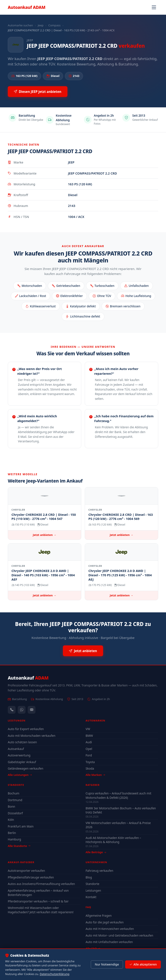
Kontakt (91, 897)
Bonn (11, 806)
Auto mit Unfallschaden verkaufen (109, 942)
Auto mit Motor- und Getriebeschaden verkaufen (119, 935)
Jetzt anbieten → (45, 535)
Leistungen (93, 890)
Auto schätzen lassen (22, 742)
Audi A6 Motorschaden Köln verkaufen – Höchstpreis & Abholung (113, 840)
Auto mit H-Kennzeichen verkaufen (110, 929)
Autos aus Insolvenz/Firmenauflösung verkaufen (41, 884)
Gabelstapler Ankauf (22, 762)
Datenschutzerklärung (55, 974)
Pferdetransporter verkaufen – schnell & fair (38, 901)
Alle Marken (95, 775)
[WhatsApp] (22, 710)
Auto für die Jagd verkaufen (105, 922)
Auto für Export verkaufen (26, 729)
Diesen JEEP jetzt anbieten (38, 92)
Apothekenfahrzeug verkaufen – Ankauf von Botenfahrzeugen (38, 893)
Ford (89, 755)
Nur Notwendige (107, 964)
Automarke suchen (20, 25)
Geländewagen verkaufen (26, 768)
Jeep (41, 25)
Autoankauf (27, 7)
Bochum (14, 793)
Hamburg (14, 839)
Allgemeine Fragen (99, 916)
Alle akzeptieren (143, 964)
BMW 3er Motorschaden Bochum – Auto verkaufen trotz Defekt (121, 810)
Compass (54, 25)
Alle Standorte (19, 846)
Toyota (90, 762)
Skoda (90, 768)
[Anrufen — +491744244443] (12, 710)
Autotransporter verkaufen (26, 871)
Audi (89, 742)
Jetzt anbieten (83, 651)
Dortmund (15, 800)
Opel (89, 749)
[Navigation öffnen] (154, 7)
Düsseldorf (15, 813)
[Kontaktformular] (32, 710)
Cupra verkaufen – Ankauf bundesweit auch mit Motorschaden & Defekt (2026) (118, 795)
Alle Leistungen (20, 775)
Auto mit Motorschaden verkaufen (32, 736)
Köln (11, 820)
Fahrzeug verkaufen (99, 871)
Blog (89, 877)
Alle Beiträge (96, 852)
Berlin (12, 833)
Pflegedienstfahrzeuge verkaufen (31, 877)
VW (88, 729)
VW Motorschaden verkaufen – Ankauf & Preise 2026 (118, 825)
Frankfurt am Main (21, 826)
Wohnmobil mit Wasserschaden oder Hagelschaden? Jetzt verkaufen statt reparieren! (41, 910)
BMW (89, 736)
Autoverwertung (19, 755)
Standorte (93, 884)
